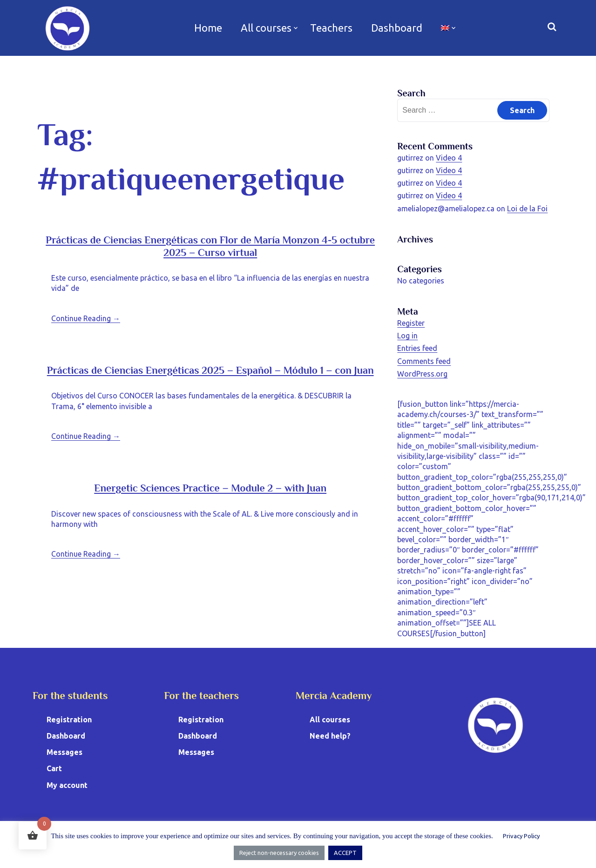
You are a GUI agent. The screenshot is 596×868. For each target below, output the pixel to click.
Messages (64, 752)
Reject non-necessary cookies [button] (279, 853)
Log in (407, 336)
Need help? (330, 736)
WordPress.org (422, 374)
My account (67, 785)
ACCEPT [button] (345, 853)
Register (411, 323)
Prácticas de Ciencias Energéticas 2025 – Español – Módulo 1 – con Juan (210, 370)
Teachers (331, 28)
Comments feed (424, 361)
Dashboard (397, 28)
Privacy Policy (521, 836)
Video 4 (449, 158)
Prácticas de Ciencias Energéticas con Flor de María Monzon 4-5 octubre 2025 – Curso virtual (210, 246)
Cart (54, 768)
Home (208, 28)
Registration (69, 720)
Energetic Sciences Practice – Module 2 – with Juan (210, 488)
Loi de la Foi (527, 209)
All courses (266, 28)
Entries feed (417, 348)
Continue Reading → (86, 318)
